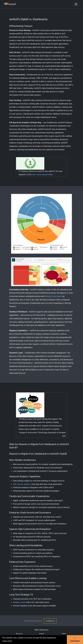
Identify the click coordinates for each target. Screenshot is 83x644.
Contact (42, 634)
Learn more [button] (7, 641)
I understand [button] (75, 640)
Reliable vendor (19, 602)
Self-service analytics (22, 484)
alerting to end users (53, 296)
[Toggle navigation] (76, 4)
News (64, 634)
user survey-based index (42, 175)
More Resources (42, 630)
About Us (19, 634)
